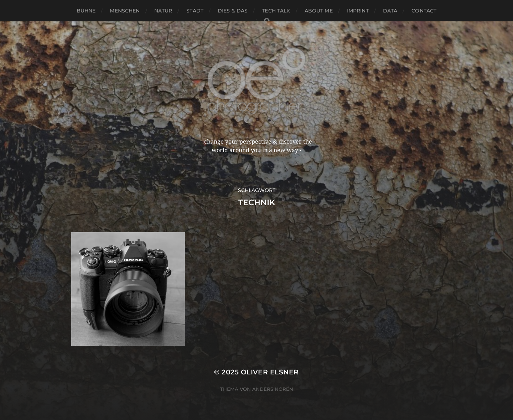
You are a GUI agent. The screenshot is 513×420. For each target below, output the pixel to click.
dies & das (233, 11)
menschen (125, 11)
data (390, 11)
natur (163, 11)
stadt (195, 11)
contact (424, 11)
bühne (86, 11)
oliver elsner (270, 372)
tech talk (276, 11)
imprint (358, 11)
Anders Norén (273, 389)
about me (319, 11)
